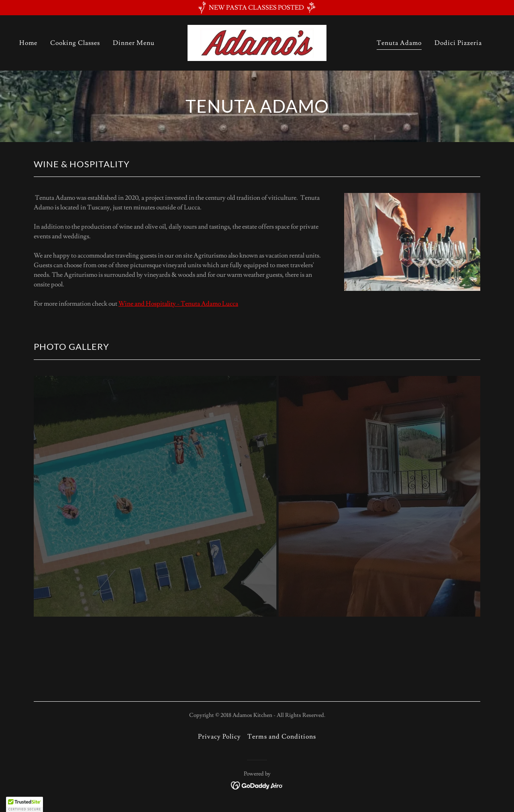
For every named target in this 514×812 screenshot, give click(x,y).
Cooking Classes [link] (75, 43)
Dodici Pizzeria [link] (458, 43)
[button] (24, 804)
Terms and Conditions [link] (281, 737)
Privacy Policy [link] (219, 737)
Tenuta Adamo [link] (399, 43)
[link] (257, 41)
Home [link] (28, 43)
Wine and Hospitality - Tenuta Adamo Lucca (178, 304)
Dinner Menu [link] (134, 43)
